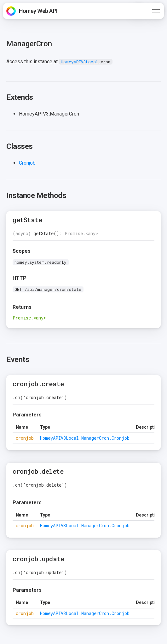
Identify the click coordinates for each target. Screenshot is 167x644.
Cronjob (27, 163)
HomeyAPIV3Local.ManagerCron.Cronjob (85, 438)
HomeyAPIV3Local (80, 62)
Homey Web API (38, 11)
